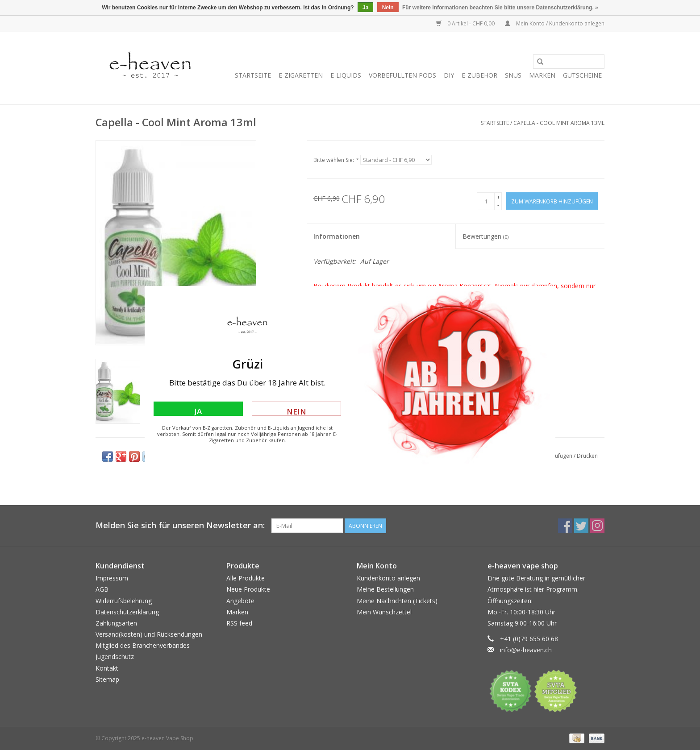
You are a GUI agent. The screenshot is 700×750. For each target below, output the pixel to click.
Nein (296, 411)
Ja (198, 411)
